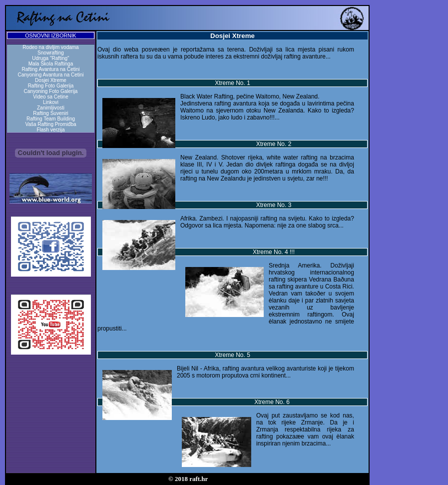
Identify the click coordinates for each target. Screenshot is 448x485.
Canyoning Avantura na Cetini (50, 75)
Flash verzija (50, 130)
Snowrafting (51, 53)
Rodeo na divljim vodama (50, 47)
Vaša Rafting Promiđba (50, 124)
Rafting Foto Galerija (51, 86)
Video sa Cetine (50, 97)
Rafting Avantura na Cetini (50, 69)
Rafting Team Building (51, 119)
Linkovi (51, 102)
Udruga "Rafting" (50, 58)
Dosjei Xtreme (51, 80)
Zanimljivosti (51, 108)
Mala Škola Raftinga (51, 64)
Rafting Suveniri (51, 113)
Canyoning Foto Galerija (51, 91)
